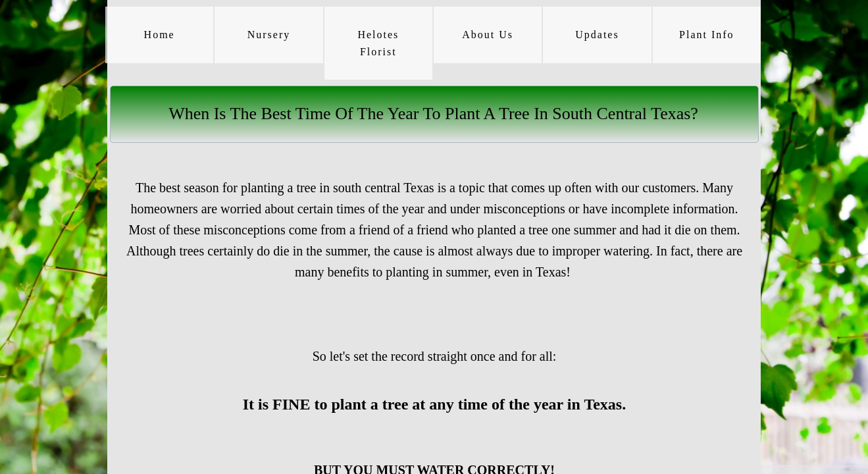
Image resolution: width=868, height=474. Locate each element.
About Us (488, 35)
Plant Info (707, 35)
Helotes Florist (378, 43)
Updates (597, 35)
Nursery (269, 35)
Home (160, 35)
